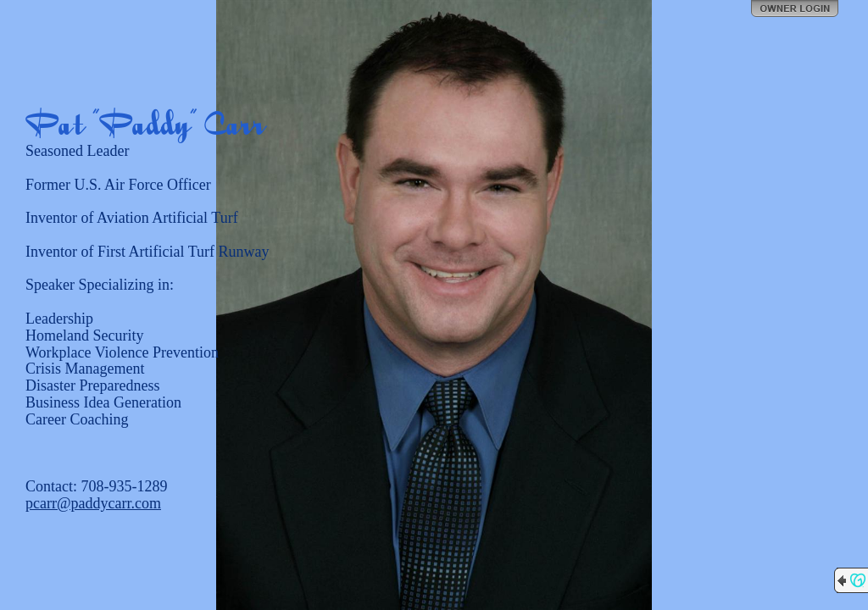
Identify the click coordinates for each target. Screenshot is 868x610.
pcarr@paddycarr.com (93, 503)
